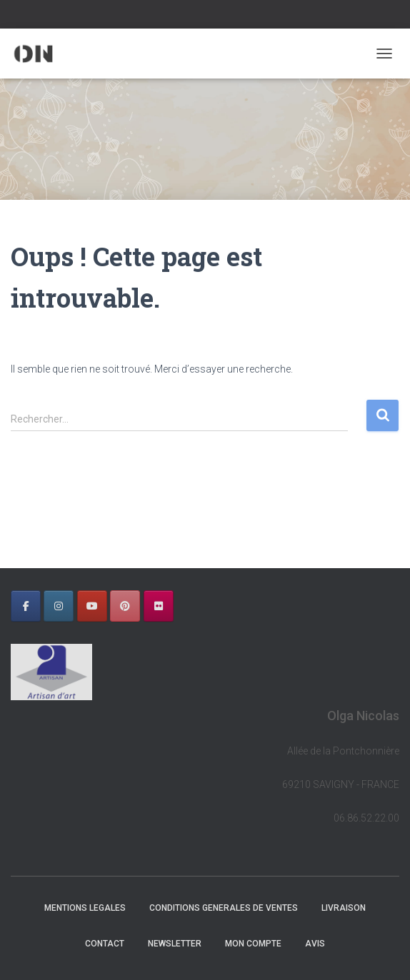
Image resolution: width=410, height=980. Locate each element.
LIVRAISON (344, 908)
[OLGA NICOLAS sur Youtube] (92, 606)
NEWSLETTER (175, 944)
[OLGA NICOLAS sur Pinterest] (125, 606)
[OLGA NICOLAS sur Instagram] (59, 606)
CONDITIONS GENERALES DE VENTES (224, 908)
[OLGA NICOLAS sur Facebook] (26, 606)
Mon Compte (253, 944)
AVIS (315, 944)
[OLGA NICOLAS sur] (191, 606)
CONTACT (105, 944)
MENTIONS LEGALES (85, 908)
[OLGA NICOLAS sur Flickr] (159, 606)
